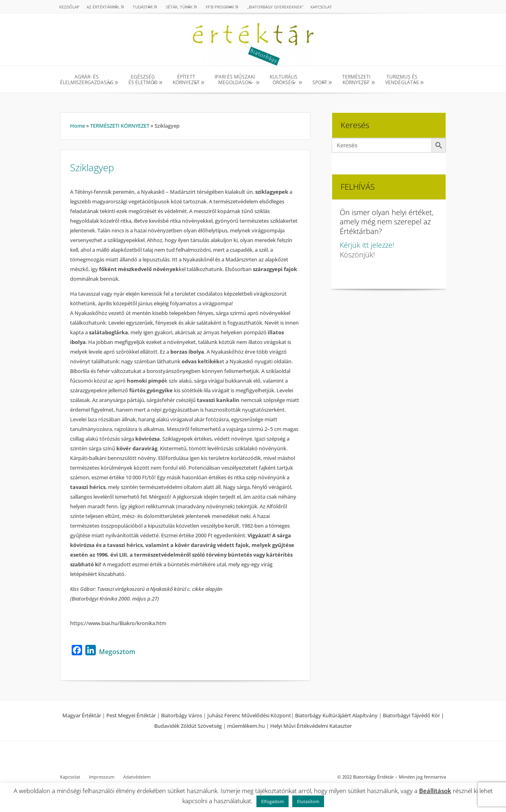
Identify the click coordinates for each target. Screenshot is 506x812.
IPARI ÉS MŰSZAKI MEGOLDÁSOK (235, 80)
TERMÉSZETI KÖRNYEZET (356, 80)
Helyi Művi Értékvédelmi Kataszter (311, 726)
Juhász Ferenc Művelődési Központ (249, 715)
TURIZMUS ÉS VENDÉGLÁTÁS (402, 80)
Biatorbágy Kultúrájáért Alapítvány (336, 715)
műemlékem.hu (246, 726)
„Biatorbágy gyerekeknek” (275, 7)
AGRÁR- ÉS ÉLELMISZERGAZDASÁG (87, 80)
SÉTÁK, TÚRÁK (179, 7)
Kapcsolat (321, 7)
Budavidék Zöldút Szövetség (189, 726)
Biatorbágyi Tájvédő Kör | (413, 715)
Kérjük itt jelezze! (367, 245)
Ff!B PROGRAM (220, 7)
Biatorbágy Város (182, 715)
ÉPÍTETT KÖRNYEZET (186, 80)
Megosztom (117, 652)
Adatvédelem (137, 777)
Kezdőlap (69, 7)
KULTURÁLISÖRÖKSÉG (284, 80)
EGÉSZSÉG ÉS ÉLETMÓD (143, 80)
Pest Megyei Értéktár (131, 715)
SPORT (320, 82)
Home (77, 126)
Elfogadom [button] (273, 801)
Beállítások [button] (435, 791)
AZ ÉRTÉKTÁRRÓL (103, 7)
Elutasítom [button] (308, 801)
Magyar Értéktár (82, 715)
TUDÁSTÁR (143, 7)
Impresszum (102, 777)
